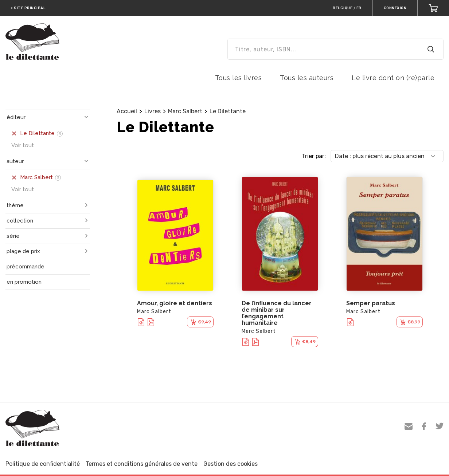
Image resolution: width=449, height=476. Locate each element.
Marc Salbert (185, 111)
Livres (153, 111)
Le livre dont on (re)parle (393, 78)
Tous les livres (239, 78)
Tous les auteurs (307, 78)
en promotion (24, 282)
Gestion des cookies (231, 464)
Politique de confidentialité (43, 464)
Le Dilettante (228, 111)
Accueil (127, 111)
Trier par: (314, 156)
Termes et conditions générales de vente (142, 464)
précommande (26, 267)
